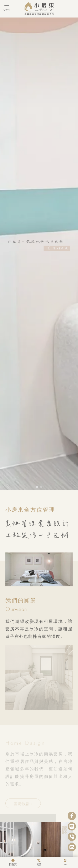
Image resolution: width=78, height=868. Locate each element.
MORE (39, 855)
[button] (37, 298)
